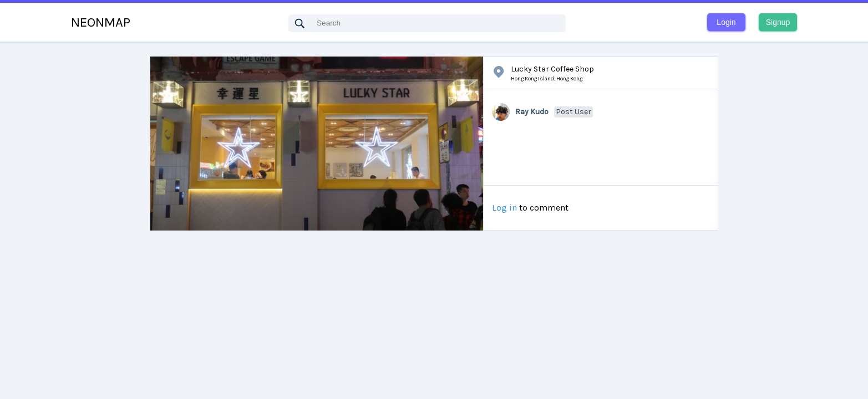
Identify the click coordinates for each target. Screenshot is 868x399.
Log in (504, 208)
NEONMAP (101, 22)
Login (726, 22)
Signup (778, 22)
